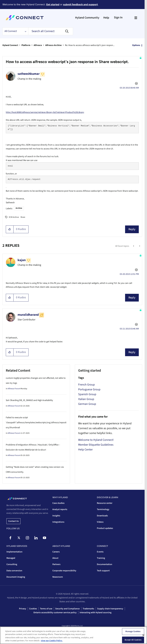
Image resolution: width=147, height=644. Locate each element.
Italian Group (86, 399)
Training (101, 558)
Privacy (23, 609)
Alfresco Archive (53, 45)
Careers (56, 552)
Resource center (105, 503)
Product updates (105, 528)
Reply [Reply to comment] (132, 298)
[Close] (143, 635)
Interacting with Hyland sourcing (96, 613)
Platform (26, 45)
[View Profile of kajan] (22, 260)
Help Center (85, 450)
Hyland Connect (10, 45)
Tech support (103, 571)
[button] (10, 229)
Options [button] (136, 45)
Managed (11, 558)
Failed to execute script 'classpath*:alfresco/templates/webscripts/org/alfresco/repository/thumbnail (36, 423)
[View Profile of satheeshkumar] (29, 74)
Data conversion (14, 571)
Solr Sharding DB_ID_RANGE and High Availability (29, 400)
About (55, 558)
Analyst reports (60, 509)
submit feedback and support (80, 4)
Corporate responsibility (64, 571)
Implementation (14, 552)
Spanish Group (87, 394)
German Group (87, 404)
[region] (73, 635)
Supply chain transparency (110, 609)
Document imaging (16, 577)
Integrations (58, 522)
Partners (56, 564)
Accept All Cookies (133, 640)
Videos (100, 522)
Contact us (13, 521)
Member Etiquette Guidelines (96, 445)
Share (23, 217)
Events (100, 552)
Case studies (58, 503)
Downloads (102, 516)
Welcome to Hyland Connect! (96, 440)
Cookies (33, 609)
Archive (19, 208)
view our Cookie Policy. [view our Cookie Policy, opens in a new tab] (52, 641)
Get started (53, 4)
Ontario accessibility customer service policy (55, 613)
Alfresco (38, 45)
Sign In (118, 17)
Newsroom (58, 577)
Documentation (105, 564)
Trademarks (88, 609)
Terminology (103, 509)
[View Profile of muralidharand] (28, 315)
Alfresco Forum (14, 389)
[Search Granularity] (15, 31)
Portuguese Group (89, 389)
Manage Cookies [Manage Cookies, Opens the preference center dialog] (133, 631)
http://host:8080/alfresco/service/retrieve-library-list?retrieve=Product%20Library (45, 112)
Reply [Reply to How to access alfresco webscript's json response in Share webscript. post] (132, 229)
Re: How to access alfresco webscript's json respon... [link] (90, 45)
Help (106, 18)
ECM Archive (14, 217)
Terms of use (46, 609)
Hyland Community (87, 18)
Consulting (12, 564)
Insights (56, 516)
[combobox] (51, 31)
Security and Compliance (67, 609)
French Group (86, 385)
